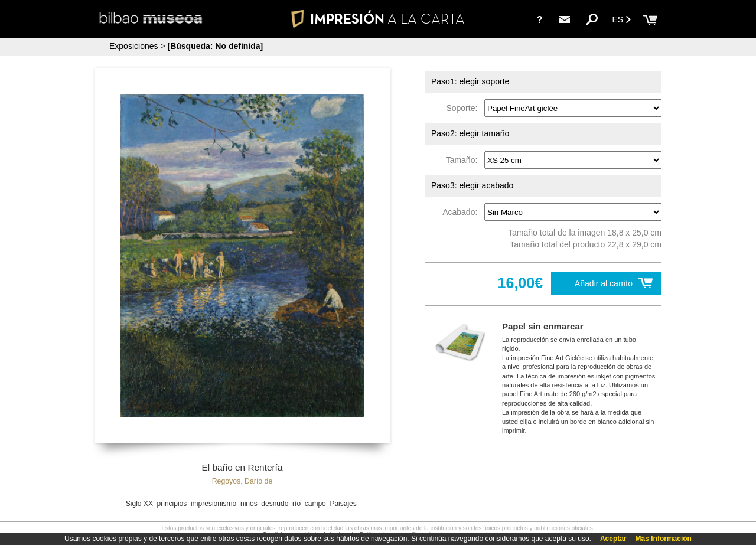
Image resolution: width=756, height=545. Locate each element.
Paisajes (343, 504)
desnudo (275, 504)
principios (172, 504)
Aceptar (613, 539)
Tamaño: (464, 160)
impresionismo (214, 504)
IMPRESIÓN (378, 19)
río (296, 504)
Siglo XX (139, 504)
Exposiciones (134, 46)
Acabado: (462, 212)
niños (249, 504)
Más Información (664, 539)
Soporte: (464, 108)
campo (315, 504)
